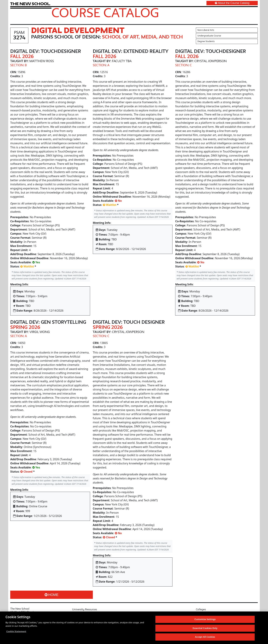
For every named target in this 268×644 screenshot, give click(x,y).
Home (52, 595)
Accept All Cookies (205, 637)
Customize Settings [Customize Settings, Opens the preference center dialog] (205, 619)
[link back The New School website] (30, 4)
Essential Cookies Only (205, 628)
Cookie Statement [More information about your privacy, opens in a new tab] (16, 631)
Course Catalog (105, 12)
